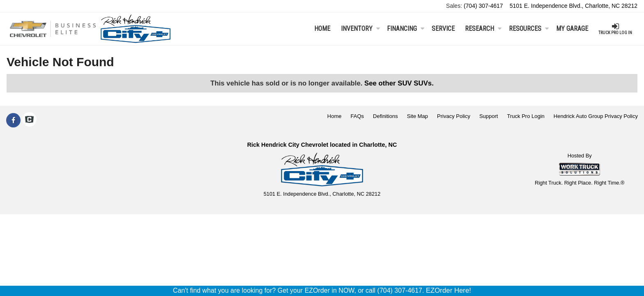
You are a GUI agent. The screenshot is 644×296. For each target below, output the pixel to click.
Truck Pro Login (526, 116)
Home (322, 29)
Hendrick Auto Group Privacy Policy (596, 116)
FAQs (358, 116)
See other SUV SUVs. (399, 83)
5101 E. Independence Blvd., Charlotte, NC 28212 (574, 6)
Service (443, 29)
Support (489, 116)
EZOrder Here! (448, 290)
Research (483, 29)
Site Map (417, 116)
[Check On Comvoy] (29, 120)
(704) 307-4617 (483, 6)
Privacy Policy (454, 116)
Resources (529, 29)
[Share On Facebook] (13, 120)
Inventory (360, 29)
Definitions (385, 116)
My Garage (572, 29)
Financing (406, 29)
